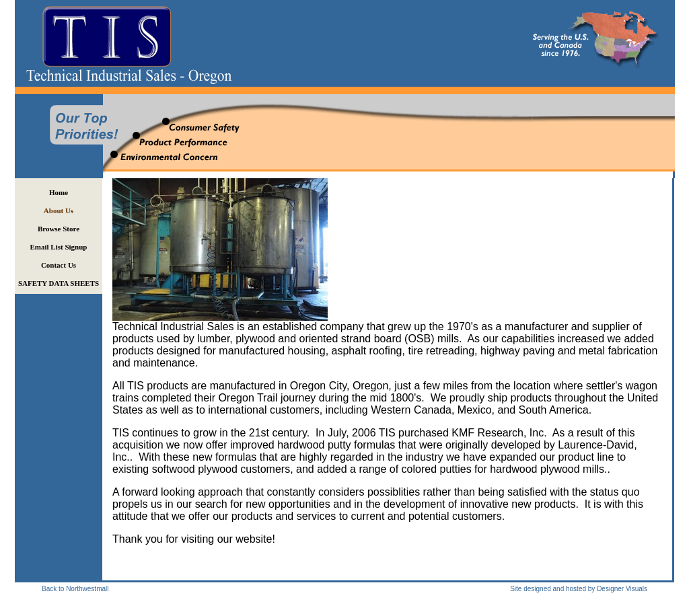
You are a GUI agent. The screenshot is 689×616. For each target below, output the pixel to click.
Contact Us (59, 265)
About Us (59, 210)
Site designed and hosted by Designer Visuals (579, 589)
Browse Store (59, 229)
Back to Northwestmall (75, 589)
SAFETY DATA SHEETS (59, 283)
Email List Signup (59, 247)
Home (59, 192)
